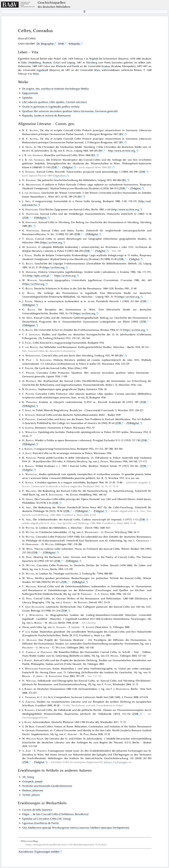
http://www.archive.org (122, 151)
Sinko (28, 410)
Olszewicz (31, 389)
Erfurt (57, 63)
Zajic (28, 751)
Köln (24, 63)
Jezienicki (31, 247)
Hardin (67, 602)
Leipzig (71, 63)
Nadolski (31, 458)
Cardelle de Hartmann (39, 652)
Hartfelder (32, 209)
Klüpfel (34, 130)
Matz (29, 318)
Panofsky (30, 419)
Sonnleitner (55, 676)
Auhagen (61, 627)
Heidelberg (35, 63)
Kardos (28, 449)
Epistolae (27, 98)
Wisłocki (32, 280)
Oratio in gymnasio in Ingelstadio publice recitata (51, 107)
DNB (61, 44)
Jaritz (39, 676)
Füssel (45, 569)
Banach (29, 466)
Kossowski (46, 360)
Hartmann (31, 222)
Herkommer (32, 544)
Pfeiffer (109, 532)
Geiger (29, 239)
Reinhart (83, 602)
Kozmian (30, 172)
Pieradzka (32, 402)
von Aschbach (35, 155)
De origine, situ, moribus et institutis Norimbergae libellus (55, 89)
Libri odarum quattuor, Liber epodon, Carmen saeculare (55, 102)
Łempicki (29, 428)
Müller (53, 623)
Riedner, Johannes (33, 790)
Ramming (30, 710)
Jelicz (28, 453)
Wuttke (30, 528)
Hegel (29, 147)
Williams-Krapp (35, 739)
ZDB (54, 167)
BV (122, 134)
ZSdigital (67, 167)
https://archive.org (51, 242)
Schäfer (90, 627)
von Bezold (31, 347)
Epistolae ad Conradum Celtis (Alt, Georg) (47, 819)
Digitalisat (60, 176)
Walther (60, 647)
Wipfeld (94, 59)
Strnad (105, 594)
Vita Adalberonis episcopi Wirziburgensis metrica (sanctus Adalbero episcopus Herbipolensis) (76, 828)
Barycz (30, 440)
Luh (28, 632)
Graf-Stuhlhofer (35, 607)
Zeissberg (31, 180)
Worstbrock (36, 615)
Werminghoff (33, 356)
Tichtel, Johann (31, 795)
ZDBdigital (40, 218)
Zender (74, 495)
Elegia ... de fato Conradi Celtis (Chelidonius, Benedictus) (55, 814)
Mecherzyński (33, 185)
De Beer (30, 726)
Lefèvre (76, 627)
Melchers (31, 491)
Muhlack (31, 640)
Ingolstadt (42, 70)
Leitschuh (34, 334)
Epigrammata (30, 93)
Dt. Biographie (45, 44)
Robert (28, 660)
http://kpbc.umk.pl (38, 276)
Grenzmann (143, 541)
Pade (86, 734)
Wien (97, 70)
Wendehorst (91, 532)
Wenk (29, 549)
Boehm (38, 623)
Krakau (106, 66)
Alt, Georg (28, 777)
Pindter (29, 368)
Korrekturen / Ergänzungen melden (39, 852)
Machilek (31, 586)
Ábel (28, 201)
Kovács (29, 482)
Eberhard (86, 594)
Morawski (31, 272)
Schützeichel (56, 495)
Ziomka (104, 461)
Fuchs (108, 684)
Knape (28, 722)
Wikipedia (74, 44)
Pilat (29, 360)
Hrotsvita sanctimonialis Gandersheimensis (47, 786)
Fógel (28, 343)
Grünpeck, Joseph (32, 781)
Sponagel (30, 415)
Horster (72, 734)
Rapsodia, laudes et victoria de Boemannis (46, 116)
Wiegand (31, 681)
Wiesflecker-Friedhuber (38, 669)
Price (29, 557)
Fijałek (28, 255)
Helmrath (28, 647)
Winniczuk (31, 432)
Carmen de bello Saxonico (37, 810)
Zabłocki (30, 702)
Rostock (47, 63)
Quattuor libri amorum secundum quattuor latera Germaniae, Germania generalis (70, 111)
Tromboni (30, 697)
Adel (28, 507)
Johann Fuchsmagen (116, 762)
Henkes (114, 656)
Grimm (29, 499)
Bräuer (26, 676)
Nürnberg (92, 63)
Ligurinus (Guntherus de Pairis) (40, 823)
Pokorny (42, 751)
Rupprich (31, 381)
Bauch (29, 264)
